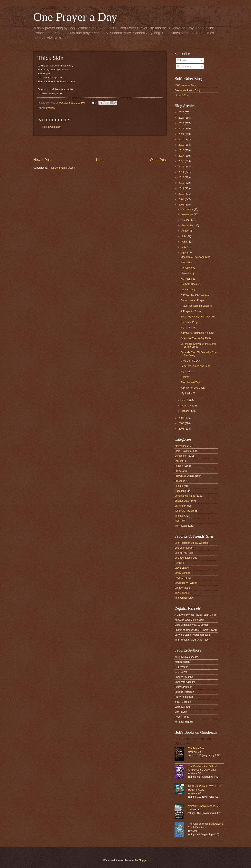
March (185, 400)
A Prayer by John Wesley (195, 295)
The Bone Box (196, 748)
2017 (182, 156)
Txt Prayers (181, 526)
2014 (182, 172)
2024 (182, 118)
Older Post (158, 160)
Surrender (180, 506)
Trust (177, 521)
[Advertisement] (100, 147)
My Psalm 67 (188, 371)
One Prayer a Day (75, 17)
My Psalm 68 (188, 328)
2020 (182, 140)
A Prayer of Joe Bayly (193, 388)
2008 (182, 205)
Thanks (179, 516)
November (188, 214)
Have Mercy (188, 273)
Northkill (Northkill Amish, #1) (204, 806)
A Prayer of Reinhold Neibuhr (197, 333)
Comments (184, 67)
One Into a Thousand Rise (196, 257)
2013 (182, 177)
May (184, 247)
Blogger (143, 860)
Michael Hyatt (182, 588)
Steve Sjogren (182, 593)
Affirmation (181, 446)
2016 (182, 161)
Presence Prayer (190, 322)
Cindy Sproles (182, 573)
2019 (182, 145)
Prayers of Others (184, 476)
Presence (180, 481)
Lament (179, 461)
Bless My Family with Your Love (199, 317)
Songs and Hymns (185, 496)
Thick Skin (187, 262)
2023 (182, 123)
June (185, 242)
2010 (182, 194)
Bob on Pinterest (184, 548)
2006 (182, 423)
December (188, 209)
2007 (182, 418)
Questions (180, 491)
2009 (182, 199)
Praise (178, 471)
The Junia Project (184, 598)
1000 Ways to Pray (185, 85)
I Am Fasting (188, 289)
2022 (182, 129)
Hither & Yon (182, 95)
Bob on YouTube (184, 553)
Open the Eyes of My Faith (196, 338)
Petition (50, 108)
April (184, 252)
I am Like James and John (196, 366)
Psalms (179, 486)
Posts (181, 60)
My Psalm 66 (188, 393)
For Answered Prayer (193, 300)
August (186, 231)
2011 (182, 188)
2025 (182, 112)
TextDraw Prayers (185, 511)
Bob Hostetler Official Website (191, 543)
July (184, 236)
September (188, 225)
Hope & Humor (183, 578)
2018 (182, 150)
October (186, 220)
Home (101, 160)
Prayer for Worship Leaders (196, 306)
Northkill (179, 563)
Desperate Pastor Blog (187, 90)
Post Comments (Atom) (62, 168)
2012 (182, 183)
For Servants (188, 268)
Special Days (182, 501)
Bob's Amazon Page (186, 558)
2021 (182, 134)
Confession (181, 456)
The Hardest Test (190, 382)
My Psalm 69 (188, 279)
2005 (182, 429)
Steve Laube (182, 568)
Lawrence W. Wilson (186, 583)
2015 (182, 167)
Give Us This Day (191, 361)
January (186, 411)
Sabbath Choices (190, 284)
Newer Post (42, 160)
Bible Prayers (182, 451)
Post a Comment (52, 127)
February (187, 406)
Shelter (185, 377)
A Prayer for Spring (191, 311)
